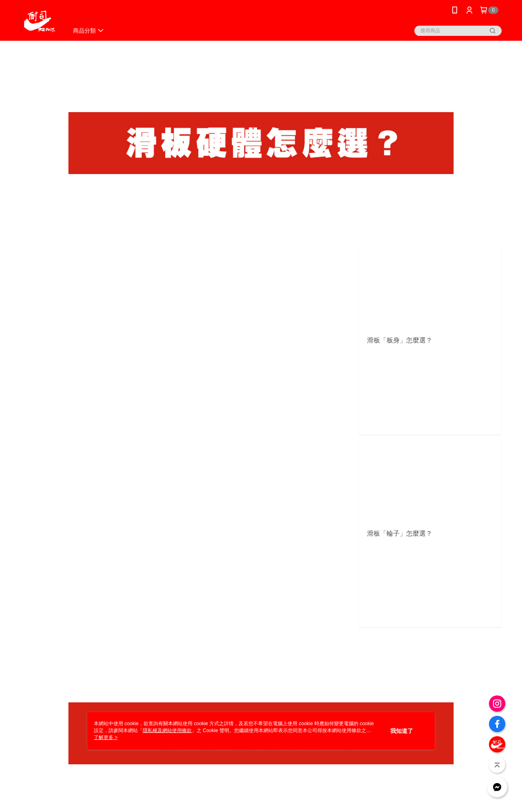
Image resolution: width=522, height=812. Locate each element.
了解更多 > (106, 737)
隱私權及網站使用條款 (167, 730)
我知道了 (402, 731)
